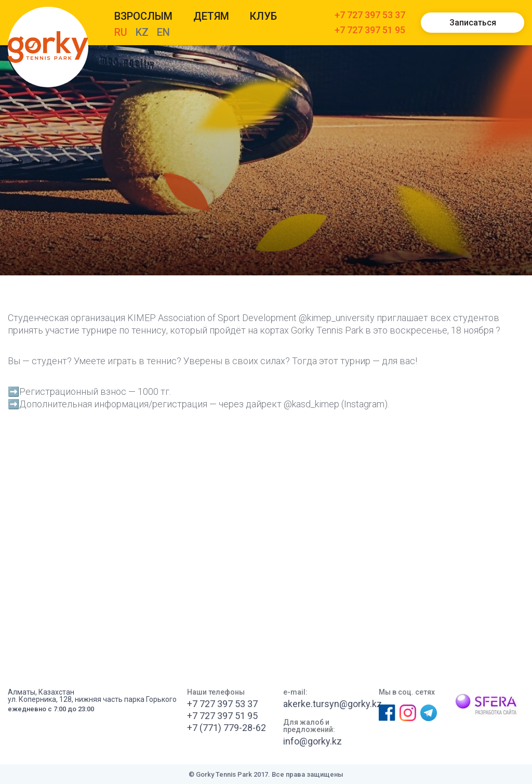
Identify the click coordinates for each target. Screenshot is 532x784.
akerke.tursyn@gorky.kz (332, 704)
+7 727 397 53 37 (370, 15)
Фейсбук (387, 713)
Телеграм (429, 713)
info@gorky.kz (312, 741)
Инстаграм (407, 713)
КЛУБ (263, 16)
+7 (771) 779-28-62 (227, 728)
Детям (211, 16)
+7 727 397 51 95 (370, 30)
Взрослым (143, 16)
